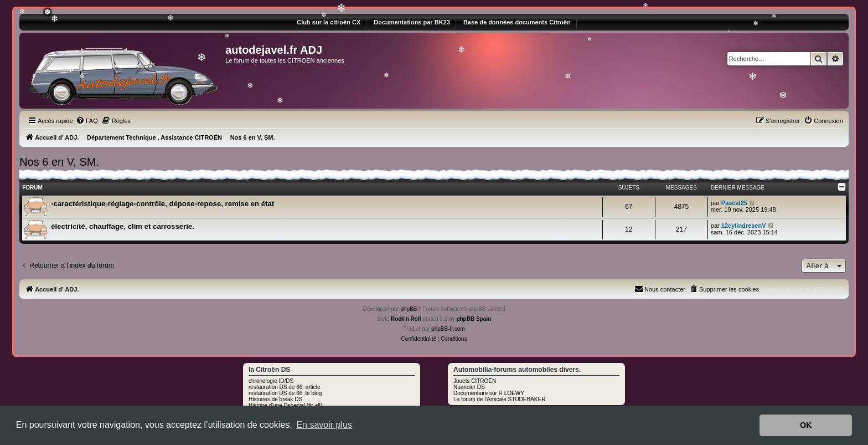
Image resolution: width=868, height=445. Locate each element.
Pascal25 (734, 203)
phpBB (409, 309)
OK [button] (806, 425)
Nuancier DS (469, 387)
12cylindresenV (744, 226)
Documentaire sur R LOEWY (489, 393)
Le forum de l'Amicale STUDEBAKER (499, 399)
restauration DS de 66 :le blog (285, 393)
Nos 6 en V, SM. (59, 162)
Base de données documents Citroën (517, 22)
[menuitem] (87, 121)
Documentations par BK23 (412, 22)
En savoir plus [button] (324, 425)
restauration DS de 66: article (285, 387)
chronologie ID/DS (271, 381)
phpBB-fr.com (448, 329)
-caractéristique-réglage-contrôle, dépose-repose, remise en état (162, 204)
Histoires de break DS (275, 399)
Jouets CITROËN (475, 381)
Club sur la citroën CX (329, 22)
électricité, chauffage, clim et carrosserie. (123, 226)
